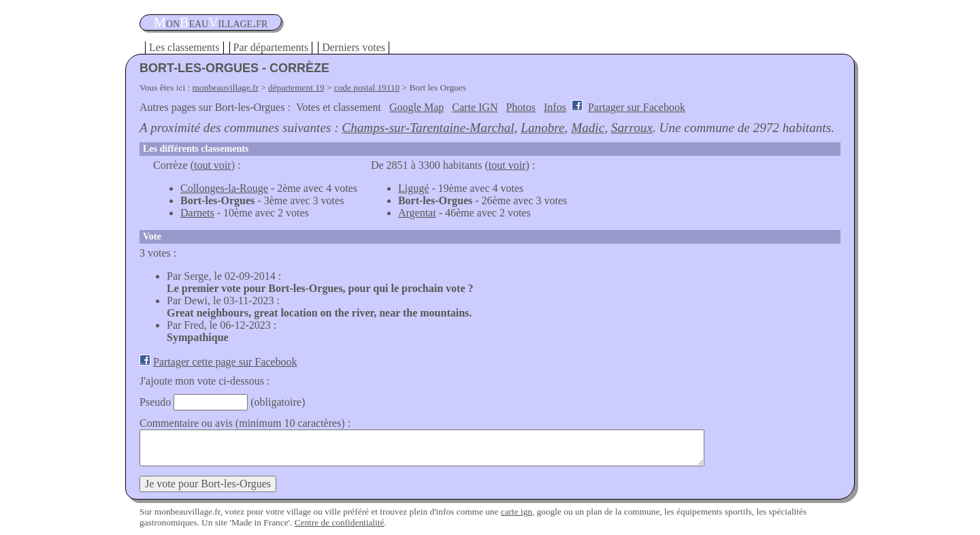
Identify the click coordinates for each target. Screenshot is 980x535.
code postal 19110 (367, 87)
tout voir (213, 165)
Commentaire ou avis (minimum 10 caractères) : (245, 423)
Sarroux (632, 128)
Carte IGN (475, 107)
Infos (555, 107)
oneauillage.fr (211, 22)
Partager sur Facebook (637, 107)
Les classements (184, 47)
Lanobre (542, 128)
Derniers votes (354, 47)
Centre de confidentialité (340, 522)
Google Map (416, 107)
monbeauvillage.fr (226, 87)
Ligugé (413, 188)
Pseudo (155, 402)
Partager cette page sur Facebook (225, 362)
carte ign (517, 512)
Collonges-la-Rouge (224, 188)
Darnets (197, 213)
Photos (521, 107)
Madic (588, 128)
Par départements (271, 47)
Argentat (417, 213)
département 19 (296, 87)
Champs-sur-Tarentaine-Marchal (428, 128)
